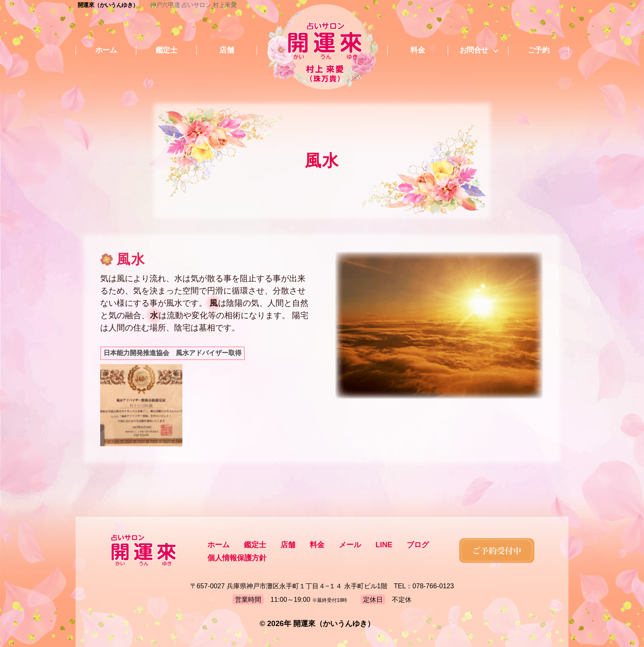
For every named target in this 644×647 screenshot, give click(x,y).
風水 (131, 259)
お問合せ (474, 50)
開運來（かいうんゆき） (108, 5)
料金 (417, 50)
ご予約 (539, 50)
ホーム (106, 50)
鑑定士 (167, 50)
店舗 (227, 50)
